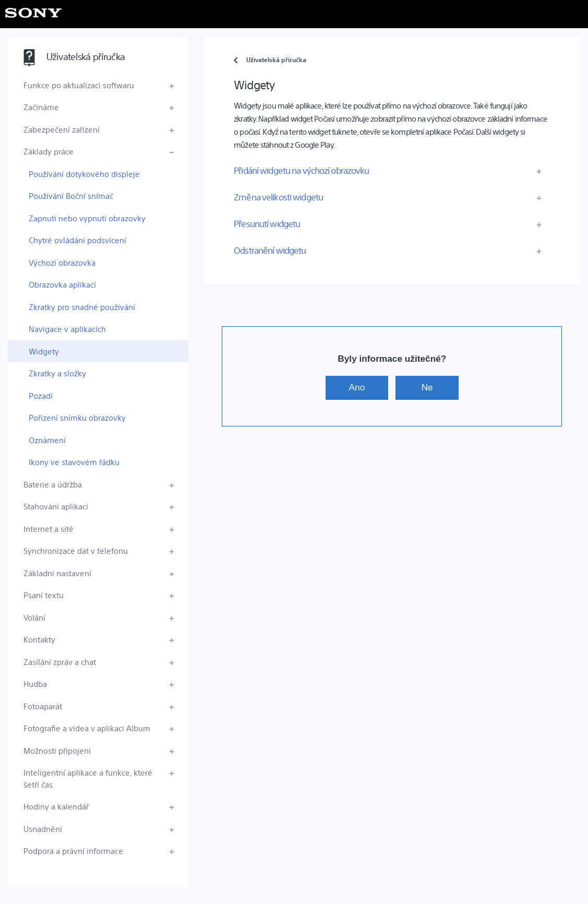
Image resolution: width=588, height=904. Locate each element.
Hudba (35, 683)
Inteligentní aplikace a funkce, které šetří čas (88, 778)
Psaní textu (44, 595)
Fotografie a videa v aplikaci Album (87, 728)
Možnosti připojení (57, 750)
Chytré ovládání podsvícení (77, 240)
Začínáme (41, 107)
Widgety (44, 351)
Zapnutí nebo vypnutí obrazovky (87, 218)
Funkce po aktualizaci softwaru (79, 85)
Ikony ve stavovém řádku (74, 462)
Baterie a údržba (53, 484)
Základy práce (49, 151)
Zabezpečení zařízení (62, 129)
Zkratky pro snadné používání (82, 307)
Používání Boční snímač (71, 195)
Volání (34, 617)
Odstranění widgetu (270, 250)
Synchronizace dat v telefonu (76, 550)
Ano (357, 387)
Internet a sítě (49, 528)
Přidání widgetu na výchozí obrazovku (301, 170)
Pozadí (41, 395)
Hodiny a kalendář (56, 806)
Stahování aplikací (56, 506)
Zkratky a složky (57, 373)
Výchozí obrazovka (62, 262)
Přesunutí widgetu (267, 223)
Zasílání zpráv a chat (60, 662)
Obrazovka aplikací (62, 284)
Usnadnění (43, 829)
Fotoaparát (43, 706)
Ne (427, 387)
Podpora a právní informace (73, 851)
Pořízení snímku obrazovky (77, 417)
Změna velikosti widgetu (278, 197)
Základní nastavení (57, 573)
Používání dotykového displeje (84, 174)
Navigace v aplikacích (67, 329)
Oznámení (47, 440)
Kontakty (39, 639)
